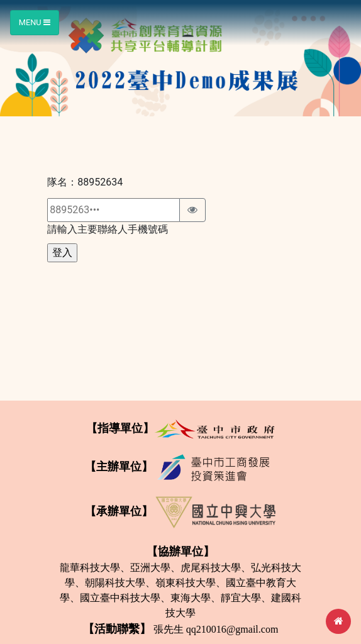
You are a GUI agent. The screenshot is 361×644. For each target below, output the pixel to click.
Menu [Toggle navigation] (35, 22)
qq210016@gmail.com (232, 629)
